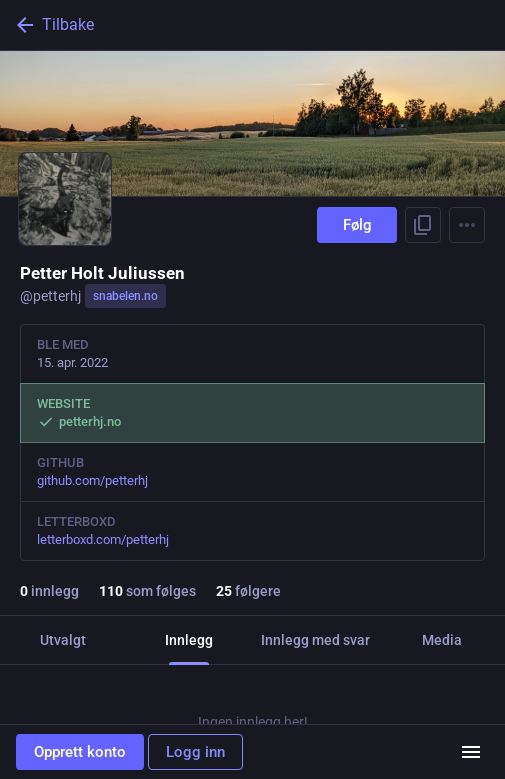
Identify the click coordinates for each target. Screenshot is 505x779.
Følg (357, 225)
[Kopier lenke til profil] (423, 225)
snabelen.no (125, 296)
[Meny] (471, 752)
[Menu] (467, 225)
